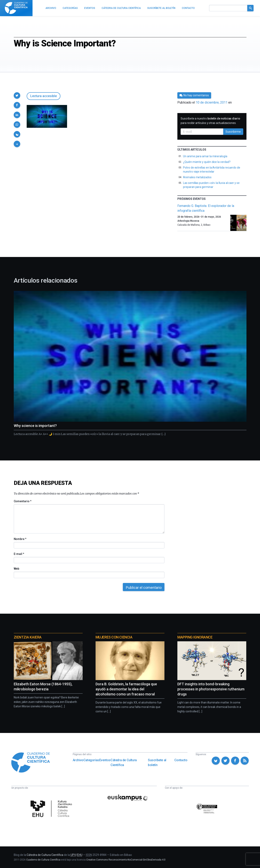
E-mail (19, 554)
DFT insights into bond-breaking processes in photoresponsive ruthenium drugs (211, 689)
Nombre (20, 539)
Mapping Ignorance (195, 637)
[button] (17, 95)
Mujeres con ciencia (114, 637)
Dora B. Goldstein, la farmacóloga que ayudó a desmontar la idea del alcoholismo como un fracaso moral (126, 689)
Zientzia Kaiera (28, 637)
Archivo (78, 760)
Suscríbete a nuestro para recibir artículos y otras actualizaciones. (210, 121)
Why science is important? (35, 426)
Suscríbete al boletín (157, 763)
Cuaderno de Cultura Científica (43, 860)
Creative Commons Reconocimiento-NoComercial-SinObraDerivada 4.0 (126, 860)
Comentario (23, 501)
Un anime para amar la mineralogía (205, 156)
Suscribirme (233, 132)
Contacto (181, 760)
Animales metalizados (197, 177)
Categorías (91, 760)
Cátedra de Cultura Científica (124, 763)
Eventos (105, 760)
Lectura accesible (44, 96)
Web (17, 569)
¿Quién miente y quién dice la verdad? (207, 162)
